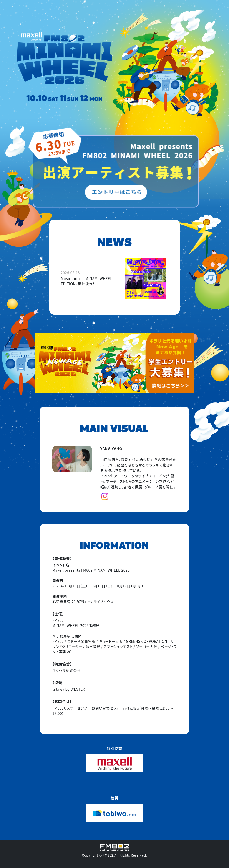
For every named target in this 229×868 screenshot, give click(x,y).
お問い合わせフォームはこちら (116, 708)
